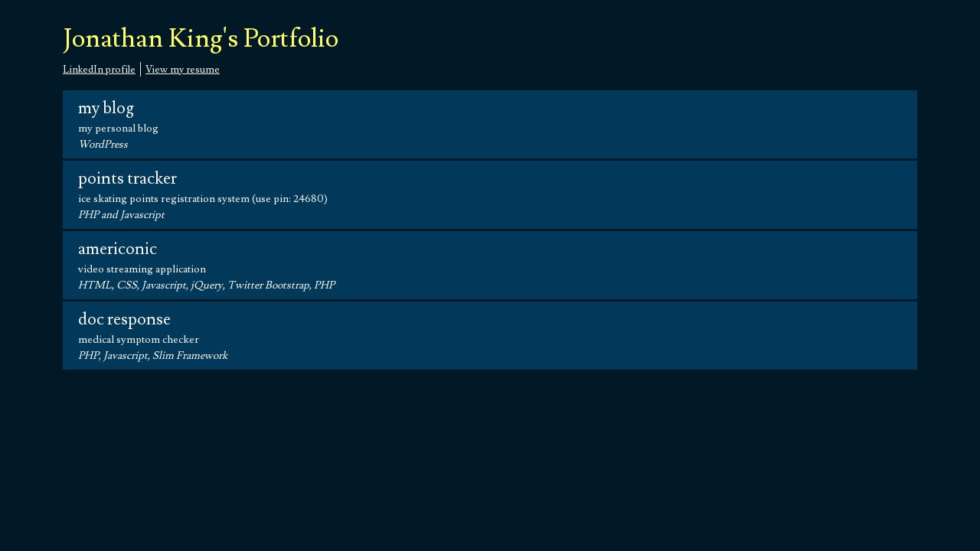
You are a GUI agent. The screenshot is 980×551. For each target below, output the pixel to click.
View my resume (183, 70)
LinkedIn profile (99, 70)
